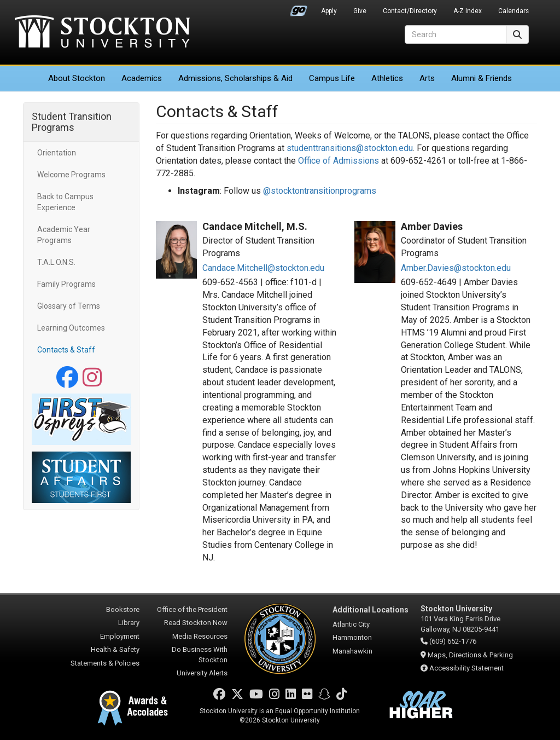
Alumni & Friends (482, 78)
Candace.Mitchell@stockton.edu (263, 268)
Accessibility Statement (466, 668)
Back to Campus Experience (65, 202)
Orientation (57, 153)
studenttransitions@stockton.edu (350, 148)
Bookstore (123, 609)
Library (129, 623)
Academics (142, 78)
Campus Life (332, 78)
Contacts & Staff (66, 350)
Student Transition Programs (72, 122)
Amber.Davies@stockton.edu (456, 268)
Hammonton (352, 637)
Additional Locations (371, 610)
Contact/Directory (410, 11)
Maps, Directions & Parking (470, 655)
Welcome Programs (71, 175)
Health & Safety (115, 649)
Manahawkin (352, 651)
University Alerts (202, 673)
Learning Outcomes (71, 328)
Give (360, 11)
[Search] (456, 34)
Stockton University (102, 33)
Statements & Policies (105, 663)
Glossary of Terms (69, 306)
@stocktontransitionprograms (320, 191)
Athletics (387, 78)
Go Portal (299, 8)
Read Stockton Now (196, 623)
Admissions (235, 78)
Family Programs (66, 284)
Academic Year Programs (64, 235)
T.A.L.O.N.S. (56, 262)
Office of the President (192, 609)
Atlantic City (351, 624)
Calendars (514, 11)
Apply (329, 11)
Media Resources (200, 636)
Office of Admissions (339, 161)
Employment (120, 636)
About (77, 78)
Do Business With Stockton (200, 655)
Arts (427, 78)
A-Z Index (468, 11)
